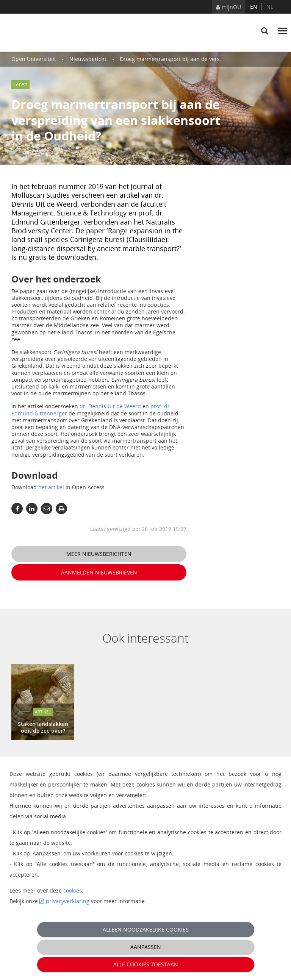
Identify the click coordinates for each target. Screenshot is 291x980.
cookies (73, 890)
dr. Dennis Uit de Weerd (110, 406)
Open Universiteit (34, 59)
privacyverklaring (68, 901)
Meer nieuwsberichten (99, 554)
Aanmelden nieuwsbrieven (99, 572)
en (254, 7)
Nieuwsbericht (88, 59)
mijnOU (228, 7)
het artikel (51, 487)
